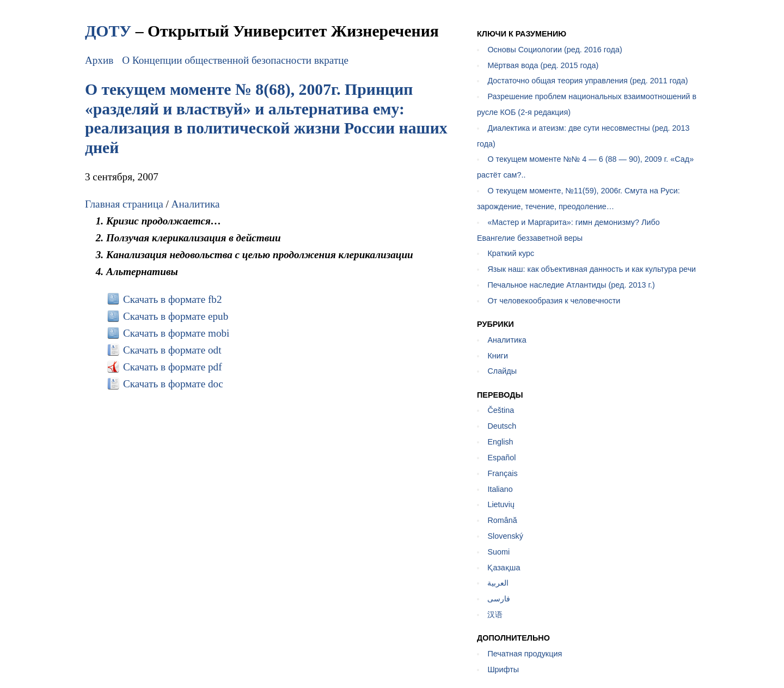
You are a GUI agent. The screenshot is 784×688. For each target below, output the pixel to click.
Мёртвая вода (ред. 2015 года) (543, 65)
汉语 (495, 614)
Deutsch (502, 426)
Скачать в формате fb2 (173, 299)
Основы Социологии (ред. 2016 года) (555, 50)
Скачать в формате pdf (173, 367)
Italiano (500, 489)
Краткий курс (511, 253)
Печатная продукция (525, 654)
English (500, 442)
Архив (99, 60)
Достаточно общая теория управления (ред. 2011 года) (587, 81)
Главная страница (124, 204)
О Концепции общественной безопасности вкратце (235, 60)
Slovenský (505, 536)
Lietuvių (501, 504)
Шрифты (503, 669)
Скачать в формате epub (176, 316)
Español (501, 458)
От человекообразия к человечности (554, 301)
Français (502, 473)
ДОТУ (108, 31)
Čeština (501, 410)
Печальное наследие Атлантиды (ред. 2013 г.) (571, 285)
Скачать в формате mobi (176, 333)
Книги (498, 356)
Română (502, 520)
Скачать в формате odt (172, 350)
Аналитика (196, 204)
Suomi (498, 552)
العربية (498, 583)
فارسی (499, 599)
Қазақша (504, 568)
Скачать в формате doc (173, 384)
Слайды (502, 371)
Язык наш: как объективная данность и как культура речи (592, 269)
